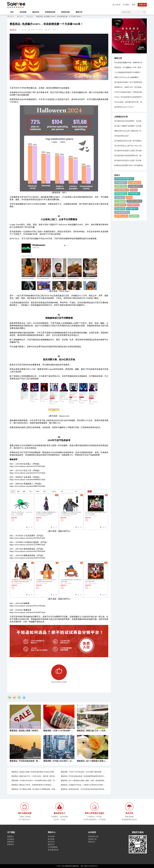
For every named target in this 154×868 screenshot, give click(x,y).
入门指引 (126, 5)
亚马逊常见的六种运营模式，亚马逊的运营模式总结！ (129, 121)
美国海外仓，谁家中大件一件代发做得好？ (129, 87)
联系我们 (11, 844)
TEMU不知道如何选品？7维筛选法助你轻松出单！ (129, 92)
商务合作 (92, 842)
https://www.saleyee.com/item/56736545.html (27, 538)
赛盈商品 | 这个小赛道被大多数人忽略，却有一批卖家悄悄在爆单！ (84, 781)
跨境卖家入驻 (93, 837)
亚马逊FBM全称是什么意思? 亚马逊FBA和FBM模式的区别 (129, 151)
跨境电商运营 (50, 12)
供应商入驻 (92, 839)
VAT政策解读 (53, 847)
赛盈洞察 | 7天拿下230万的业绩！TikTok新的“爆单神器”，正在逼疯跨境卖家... (84, 772)
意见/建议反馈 (53, 850)
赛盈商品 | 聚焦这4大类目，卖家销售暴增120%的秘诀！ (32, 785)
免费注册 (142, 5)
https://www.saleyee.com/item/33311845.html (27, 466)
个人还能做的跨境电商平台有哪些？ (128, 72)
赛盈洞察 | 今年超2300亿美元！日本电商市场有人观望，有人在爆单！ (34, 781)
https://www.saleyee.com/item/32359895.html (27, 545)
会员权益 (11, 839)
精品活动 (36, 12)
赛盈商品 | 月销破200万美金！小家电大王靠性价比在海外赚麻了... (84, 785)
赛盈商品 (30, 17)
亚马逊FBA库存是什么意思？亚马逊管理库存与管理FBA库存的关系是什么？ (129, 161)
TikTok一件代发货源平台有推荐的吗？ (129, 97)
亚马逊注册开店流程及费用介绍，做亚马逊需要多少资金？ (129, 156)
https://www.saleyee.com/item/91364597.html (27, 612)
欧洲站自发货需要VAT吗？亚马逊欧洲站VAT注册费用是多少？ (129, 165)
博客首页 (11, 17)
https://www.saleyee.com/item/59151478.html (27, 606)
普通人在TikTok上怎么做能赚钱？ (127, 77)
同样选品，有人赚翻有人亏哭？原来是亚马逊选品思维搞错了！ (129, 67)
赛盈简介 (11, 837)
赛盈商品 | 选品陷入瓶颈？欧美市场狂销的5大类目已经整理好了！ (34, 772)
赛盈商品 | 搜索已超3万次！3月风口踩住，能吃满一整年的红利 (34, 776)
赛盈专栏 (79, 12)
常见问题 (51, 837)
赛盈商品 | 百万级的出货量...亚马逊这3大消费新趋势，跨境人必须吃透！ (34, 789)
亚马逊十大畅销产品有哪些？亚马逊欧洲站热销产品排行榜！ (129, 126)
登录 (134, 5)
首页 (12, 12)
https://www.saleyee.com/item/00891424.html (27, 486)
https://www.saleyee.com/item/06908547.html (27, 480)
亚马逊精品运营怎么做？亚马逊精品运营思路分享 (129, 141)
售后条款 (51, 839)
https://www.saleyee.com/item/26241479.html (27, 558)
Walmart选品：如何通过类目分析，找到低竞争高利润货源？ (129, 102)
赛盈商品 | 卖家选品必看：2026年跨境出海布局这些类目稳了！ (84, 789)
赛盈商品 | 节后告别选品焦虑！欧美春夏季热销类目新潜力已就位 (84, 776)
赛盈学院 (16, 4)
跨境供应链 (65, 12)
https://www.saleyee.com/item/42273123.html (27, 473)
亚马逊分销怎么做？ (122, 136)
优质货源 (23, 12)
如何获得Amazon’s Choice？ (125, 107)
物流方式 (51, 844)
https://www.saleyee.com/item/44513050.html (27, 551)
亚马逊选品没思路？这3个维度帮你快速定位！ (129, 82)
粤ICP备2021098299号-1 (89, 866)
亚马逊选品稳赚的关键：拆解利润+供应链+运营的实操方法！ (129, 63)
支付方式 (51, 842)
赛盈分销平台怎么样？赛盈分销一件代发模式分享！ (129, 131)
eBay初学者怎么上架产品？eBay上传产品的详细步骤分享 (129, 146)
